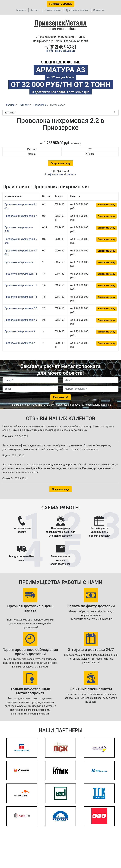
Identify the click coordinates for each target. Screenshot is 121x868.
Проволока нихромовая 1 (20, 262)
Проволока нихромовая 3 (20, 331)
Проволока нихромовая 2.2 (21, 308)
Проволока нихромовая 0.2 (21, 216)
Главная (21, 10)
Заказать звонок (60, 4)
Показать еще (60, 489)
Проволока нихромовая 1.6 (21, 285)
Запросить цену (60, 163)
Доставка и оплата (77, 10)
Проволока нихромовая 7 (20, 343)
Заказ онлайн (53, 10)
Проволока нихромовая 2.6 (21, 320)
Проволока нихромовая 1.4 (21, 274)
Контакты (99, 10)
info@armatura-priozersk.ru (61, 50)
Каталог (35, 10)
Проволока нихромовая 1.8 (21, 297)
